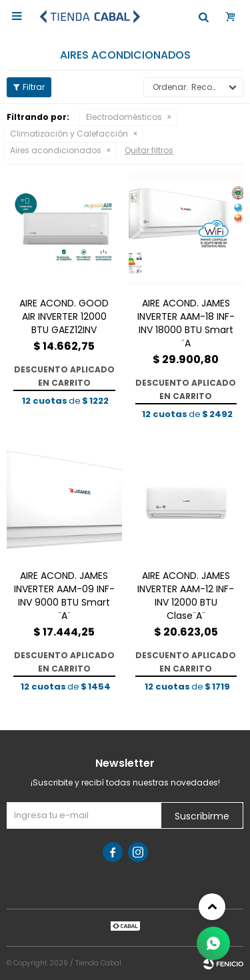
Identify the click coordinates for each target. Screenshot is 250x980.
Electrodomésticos (124, 117)
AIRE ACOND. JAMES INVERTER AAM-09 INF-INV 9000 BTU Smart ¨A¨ (64, 596)
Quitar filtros (149, 150)
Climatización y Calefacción (69, 134)
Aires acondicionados (56, 150)
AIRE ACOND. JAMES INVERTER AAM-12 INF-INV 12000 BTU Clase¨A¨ (186, 596)
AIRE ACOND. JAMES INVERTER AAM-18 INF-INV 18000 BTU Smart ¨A (186, 323)
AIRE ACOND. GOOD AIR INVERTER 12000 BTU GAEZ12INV (64, 316)
